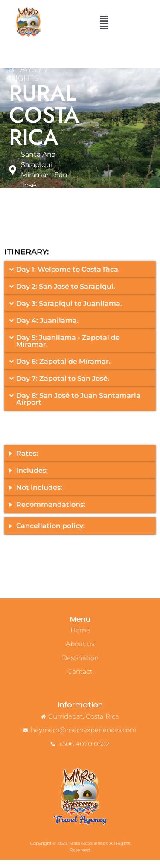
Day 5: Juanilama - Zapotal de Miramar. (68, 349)
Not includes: (39, 495)
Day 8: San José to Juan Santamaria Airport (78, 407)
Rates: (27, 461)
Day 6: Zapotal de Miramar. (63, 369)
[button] (104, 25)
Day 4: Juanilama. (47, 328)
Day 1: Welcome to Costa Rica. (68, 277)
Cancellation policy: (51, 533)
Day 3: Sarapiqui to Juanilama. (69, 311)
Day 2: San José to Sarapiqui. (66, 294)
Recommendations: (51, 512)
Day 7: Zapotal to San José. (63, 386)
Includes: (32, 478)
